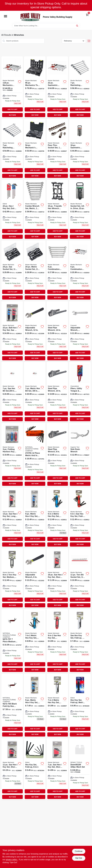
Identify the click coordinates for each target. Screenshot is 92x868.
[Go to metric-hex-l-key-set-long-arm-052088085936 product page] (35, 517)
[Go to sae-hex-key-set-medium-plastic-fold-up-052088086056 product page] (57, 641)
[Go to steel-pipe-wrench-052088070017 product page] (57, 455)
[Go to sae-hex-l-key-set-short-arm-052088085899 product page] (57, 769)
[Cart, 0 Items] (87, 15)
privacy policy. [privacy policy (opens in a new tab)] (12, 860)
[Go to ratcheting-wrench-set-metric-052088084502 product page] (12, 149)
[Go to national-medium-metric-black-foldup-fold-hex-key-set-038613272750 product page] (12, 641)
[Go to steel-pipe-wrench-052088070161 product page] (57, 392)
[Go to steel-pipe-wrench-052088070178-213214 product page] (57, 331)
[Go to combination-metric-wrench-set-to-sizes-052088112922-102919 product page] (80, 270)
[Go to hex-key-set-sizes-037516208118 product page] (35, 769)
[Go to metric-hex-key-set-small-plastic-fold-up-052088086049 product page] (35, 641)
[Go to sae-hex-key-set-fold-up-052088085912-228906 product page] (80, 641)
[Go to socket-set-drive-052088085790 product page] (80, 149)
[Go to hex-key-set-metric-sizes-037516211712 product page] (80, 706)
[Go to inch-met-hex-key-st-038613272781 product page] (35, 455)
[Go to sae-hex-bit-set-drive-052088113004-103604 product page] (12, 392)
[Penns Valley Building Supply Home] (30, 17)
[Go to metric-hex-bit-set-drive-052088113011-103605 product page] (35, 392)
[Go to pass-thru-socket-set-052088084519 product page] (57, 149)
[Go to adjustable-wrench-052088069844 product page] (35, 578)
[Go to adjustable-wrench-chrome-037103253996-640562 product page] (80, 331)
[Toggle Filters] (89, 41)
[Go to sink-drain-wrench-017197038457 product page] (80, 455)
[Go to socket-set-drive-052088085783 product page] (80, 210)
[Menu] (6, 16)
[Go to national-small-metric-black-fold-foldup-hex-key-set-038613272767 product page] (12, 706)
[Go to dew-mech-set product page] (80, 769)
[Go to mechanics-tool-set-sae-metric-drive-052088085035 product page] (35, 149)
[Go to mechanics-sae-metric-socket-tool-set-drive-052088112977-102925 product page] (12, 87)
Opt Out (79, 858)
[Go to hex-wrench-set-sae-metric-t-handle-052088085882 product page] (57, 210)
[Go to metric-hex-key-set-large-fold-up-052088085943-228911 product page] (57, 517)
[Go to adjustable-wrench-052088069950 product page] (35, 331)
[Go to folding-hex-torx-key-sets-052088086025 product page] (12, 455)
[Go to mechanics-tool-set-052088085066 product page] (35, 87)
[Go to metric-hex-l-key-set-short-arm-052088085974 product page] (35, 706)
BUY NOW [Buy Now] (12, 115)
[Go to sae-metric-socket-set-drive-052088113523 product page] (57, 87)
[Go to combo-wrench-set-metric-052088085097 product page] (35, 210)
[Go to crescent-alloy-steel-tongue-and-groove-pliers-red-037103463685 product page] (80, 392)
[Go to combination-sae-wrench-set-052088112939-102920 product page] (57, 270)
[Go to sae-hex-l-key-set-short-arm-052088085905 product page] (12, 769)
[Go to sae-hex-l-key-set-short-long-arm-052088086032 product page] (57, 578)
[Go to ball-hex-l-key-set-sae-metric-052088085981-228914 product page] (12, 331)
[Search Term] (46, 26)
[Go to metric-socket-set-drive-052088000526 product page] (35, 270)
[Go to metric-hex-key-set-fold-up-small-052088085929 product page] (57, 706)
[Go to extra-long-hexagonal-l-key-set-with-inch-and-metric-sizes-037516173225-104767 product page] (12, 210)
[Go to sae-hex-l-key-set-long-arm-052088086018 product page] (12, 517)
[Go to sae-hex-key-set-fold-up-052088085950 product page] (80, 517)
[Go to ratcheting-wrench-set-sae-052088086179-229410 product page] (80, 87)
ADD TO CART (12, 109)
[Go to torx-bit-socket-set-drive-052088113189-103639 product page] (80, 578)
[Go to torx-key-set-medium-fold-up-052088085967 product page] (12, 578)
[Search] (77, 25)
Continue (79, 851)
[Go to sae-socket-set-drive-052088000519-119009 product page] (12, 270)
